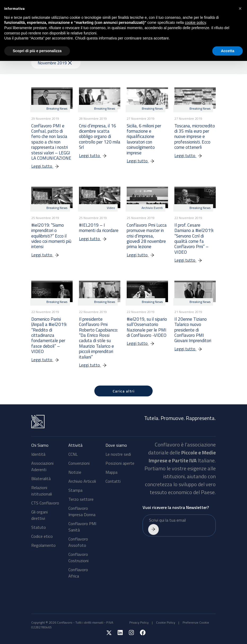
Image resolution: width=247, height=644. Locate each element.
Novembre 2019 (55, 63)
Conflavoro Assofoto (78, 542)
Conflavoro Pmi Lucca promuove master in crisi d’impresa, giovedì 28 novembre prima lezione (147, 236)
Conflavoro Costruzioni (78, 557)
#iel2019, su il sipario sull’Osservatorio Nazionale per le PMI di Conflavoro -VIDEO (147, 327)
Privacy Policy (139, 622)
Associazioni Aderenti (42, 466)
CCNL (73, 454)
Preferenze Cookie (196, 622)
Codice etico (42, 536)
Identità (38, 454)
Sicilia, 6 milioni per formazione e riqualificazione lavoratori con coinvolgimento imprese (144, 139)
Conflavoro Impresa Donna (82, 511)
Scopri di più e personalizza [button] (37, 51)
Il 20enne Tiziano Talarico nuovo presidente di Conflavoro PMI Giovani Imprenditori (193, 330)
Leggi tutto (48, 166)
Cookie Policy (166, 622)
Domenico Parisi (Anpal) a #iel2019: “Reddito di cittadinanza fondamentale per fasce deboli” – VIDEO (49, 335)
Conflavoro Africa (78, 573)
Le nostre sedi (118, 454)
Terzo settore (81, 499)
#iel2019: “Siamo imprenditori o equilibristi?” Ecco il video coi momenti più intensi (51, 236)
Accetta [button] (228, 51)
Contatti (113, 481)
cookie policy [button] (195, 23)
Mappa (111, 472)
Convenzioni (79, 463)
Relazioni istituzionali (42, 491)
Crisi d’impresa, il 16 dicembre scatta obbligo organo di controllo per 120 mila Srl (100, 137)
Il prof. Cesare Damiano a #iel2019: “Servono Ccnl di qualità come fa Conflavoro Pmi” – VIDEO (194, 239)
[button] (240, 8)
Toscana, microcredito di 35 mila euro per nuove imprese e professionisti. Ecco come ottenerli (195, 137)
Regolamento (43, 545)
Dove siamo (116, 445)
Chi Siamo (40, 445)
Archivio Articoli (82, 481)
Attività (75, 445)
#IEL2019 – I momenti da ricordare (99, 228)
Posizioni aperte (120, 463)
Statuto (39, 527)
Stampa (75, 490)
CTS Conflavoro (45, 503)
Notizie (75, 472)
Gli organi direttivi (39, 515)
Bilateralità (41, 478)
